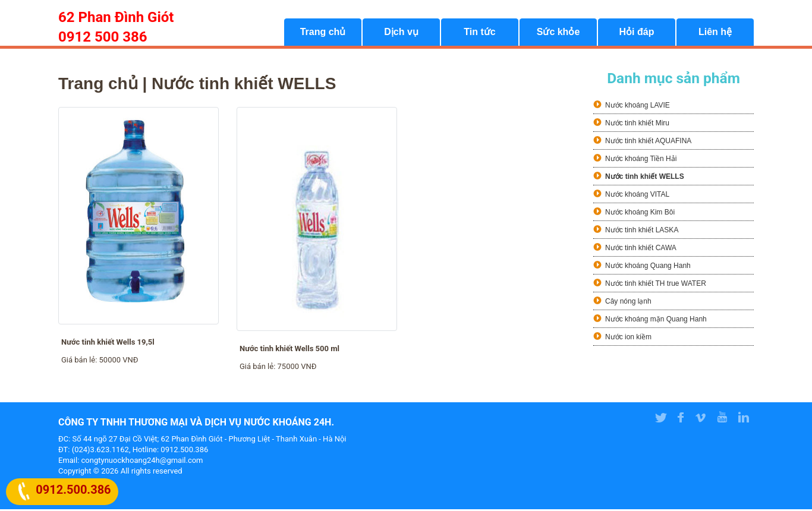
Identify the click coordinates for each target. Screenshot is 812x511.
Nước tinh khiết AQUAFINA (648, 142)
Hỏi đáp (637, 33)
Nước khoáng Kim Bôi (640, 213)
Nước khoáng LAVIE (638, 106)
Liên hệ (715, 33)
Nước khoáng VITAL (637, 195)
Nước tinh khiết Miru (637, 124)
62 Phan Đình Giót (116, 17)
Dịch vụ (401, 33)
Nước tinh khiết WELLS (645, 178)
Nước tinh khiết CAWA (641, 249)
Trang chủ (323, 33)
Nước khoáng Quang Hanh (648, 267)
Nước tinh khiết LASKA (642, 231)
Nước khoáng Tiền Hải (641, 160)
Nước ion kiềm (628, 338)
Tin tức (479, 33)
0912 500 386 (103, 37)
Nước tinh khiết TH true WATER (656, 285)
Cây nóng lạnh (628, 302)
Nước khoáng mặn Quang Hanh (656, 320)
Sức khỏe (558, 33)
